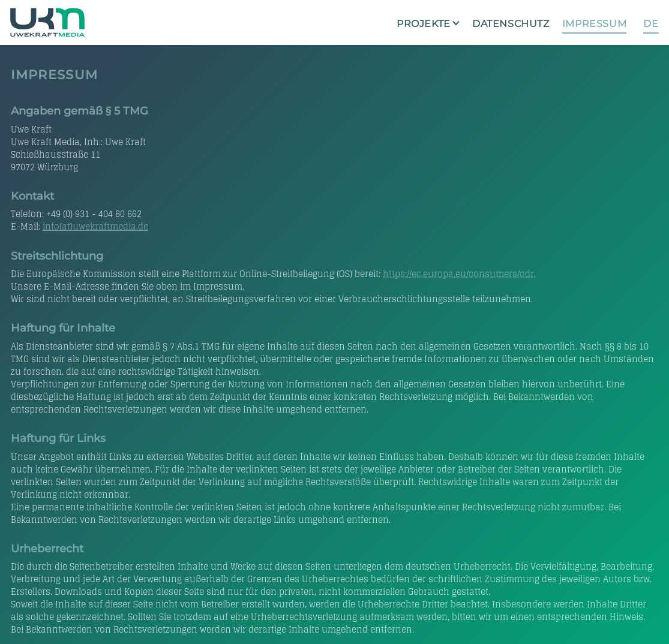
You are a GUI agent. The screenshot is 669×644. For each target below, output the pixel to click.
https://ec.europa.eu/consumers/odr (458, 274)
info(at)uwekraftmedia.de (95, 226)
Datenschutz (511, 24)
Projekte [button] (424, 24)
